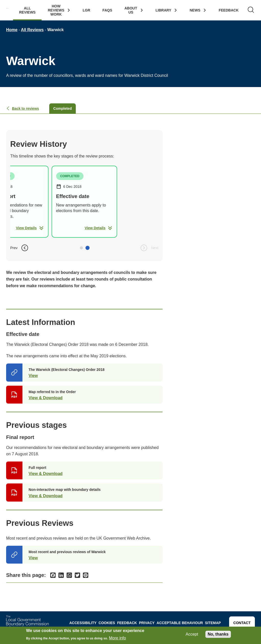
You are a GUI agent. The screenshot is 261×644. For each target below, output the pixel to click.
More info (117, 638)
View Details (30, 228)
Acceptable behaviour (180, 623)
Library (164, 10)
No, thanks (218, 634)
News (195, 10)
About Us (131, 10)
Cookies (107, 623)
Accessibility (83, 623)
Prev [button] (20, 248)
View (33, 376)
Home (12, 30)
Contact (242, 623)
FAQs (107, 10)
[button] (81, 248)
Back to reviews (23, 108)
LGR (86, 10)
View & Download (46, 398)
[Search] (251, 10)
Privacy (147, 623)
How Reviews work (56, 10)
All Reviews (27, 10)
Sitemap (213, 623)
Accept (192, 634)
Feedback (229, 10)
